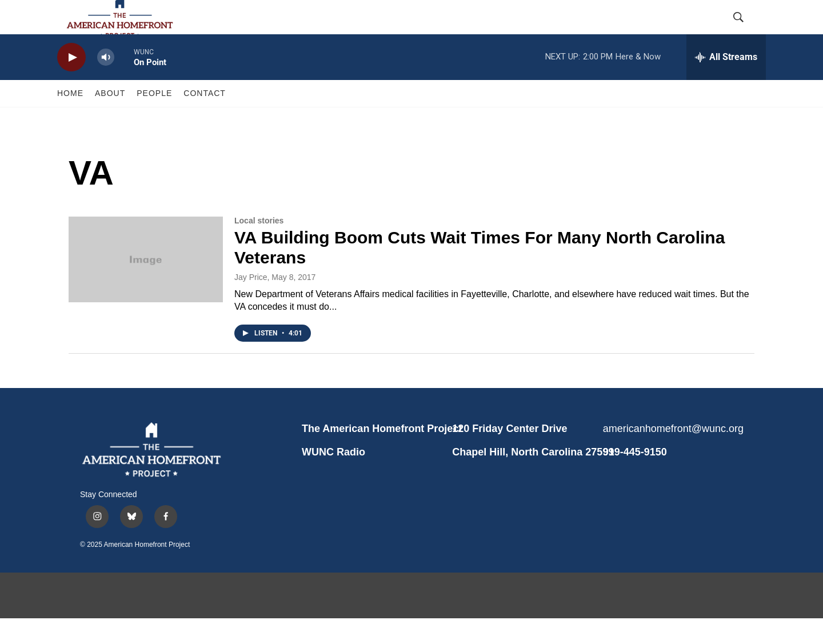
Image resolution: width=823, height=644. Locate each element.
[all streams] (726, 83)
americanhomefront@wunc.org (673, 454)
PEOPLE (154, 119)
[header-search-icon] (748, 30)
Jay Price (251, 303)
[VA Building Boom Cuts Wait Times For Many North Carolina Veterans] (146, 285)
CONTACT (205, 119)
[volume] (106, 83)
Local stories (259, 246)
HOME (70, 119)
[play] (71, 83)
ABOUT (110, 119)
